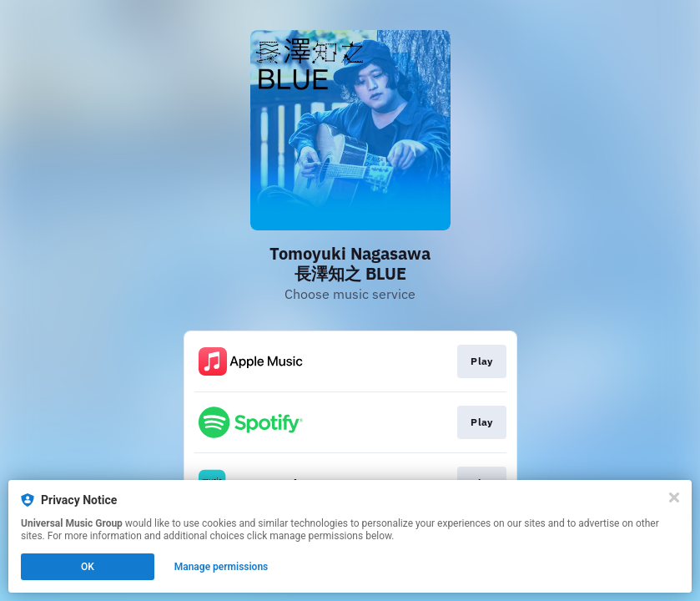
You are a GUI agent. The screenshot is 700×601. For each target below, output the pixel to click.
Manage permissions (222, 567)
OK (88, 567)
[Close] (674, 497)
